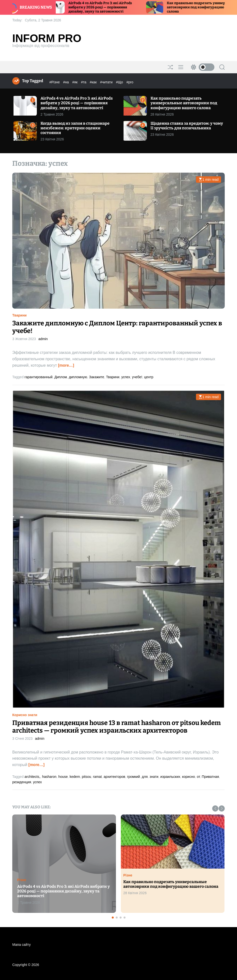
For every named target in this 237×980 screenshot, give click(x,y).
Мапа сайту (21, 945)
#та (84, 82)
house (63, 777)
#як (75, 82)
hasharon (49, 777)
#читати (107, 82)
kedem (75, 777)
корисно (189, 777)
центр (149, 377)
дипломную (78, 377)
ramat (97, 777)
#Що (120, 82)
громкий (133, 777)
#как (94, 82)
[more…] (66, 365)
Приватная (210, 777)
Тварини (19, 315)
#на (66, 82)
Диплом (61, 377)
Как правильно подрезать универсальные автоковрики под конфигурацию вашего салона (184, 103)
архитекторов (114, 777)
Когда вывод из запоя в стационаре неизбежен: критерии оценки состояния (75, 128)
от (198, 777)
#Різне (55, 82)
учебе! (137, 377)
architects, (32, 777)
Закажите (97, 377)
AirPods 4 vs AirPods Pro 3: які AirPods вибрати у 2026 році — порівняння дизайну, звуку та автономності (108, 7)
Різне (22, 880)
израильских (170, 777)
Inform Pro (47, 38)
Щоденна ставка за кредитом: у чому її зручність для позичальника (187, 126)
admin (43, 339)
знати (154, 777)
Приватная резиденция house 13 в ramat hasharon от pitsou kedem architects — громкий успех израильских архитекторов (117, 727)
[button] (215, 808)
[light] (201, 67)
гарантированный (39, 377)
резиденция (22, 782)
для (145, 777)
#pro (130, 82)
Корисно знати (25, 715)
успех (126, 377)
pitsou (86, 777)
